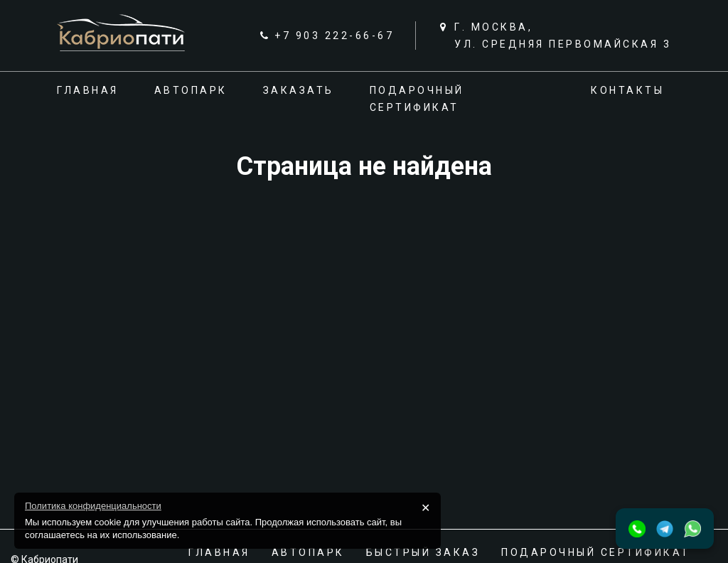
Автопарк (191, 90)
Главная (88, 90)
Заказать (299, 90)
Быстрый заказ (423, 552)
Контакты (627, 90)
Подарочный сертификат (596, 552)
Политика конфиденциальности (93, 506)
